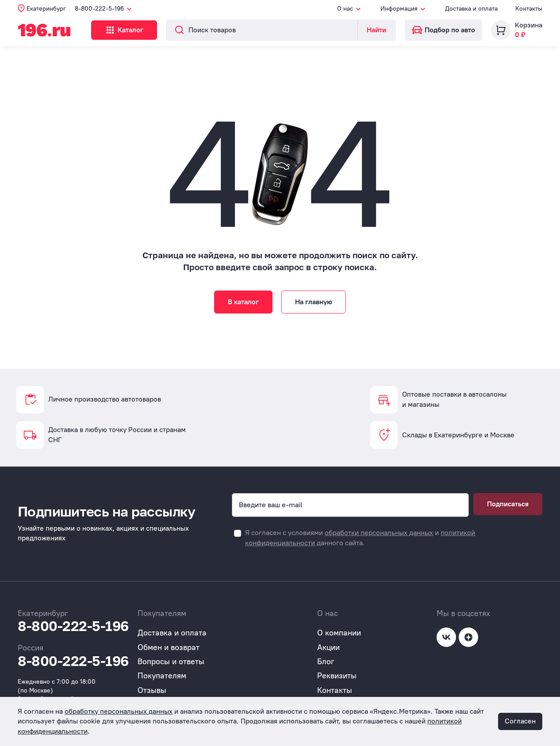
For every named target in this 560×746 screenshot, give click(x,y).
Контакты (529, 9)
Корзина (529, 25)
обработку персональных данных (119, 711)
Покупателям (162, 676)
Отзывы (152, 690)
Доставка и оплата (471, 9)
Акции (328, 647)
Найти (376, 30)
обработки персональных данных (379, 533)
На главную (314, 302)
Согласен (520, 721)
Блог (326, 662)
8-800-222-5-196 (73, 626)
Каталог (130, 30)
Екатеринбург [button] (46, 9)
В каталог (243, 302)
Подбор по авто (443, 30)
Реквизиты (337, 676)
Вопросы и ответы (171, 662)
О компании (339, 633)
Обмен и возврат (169, 647)
